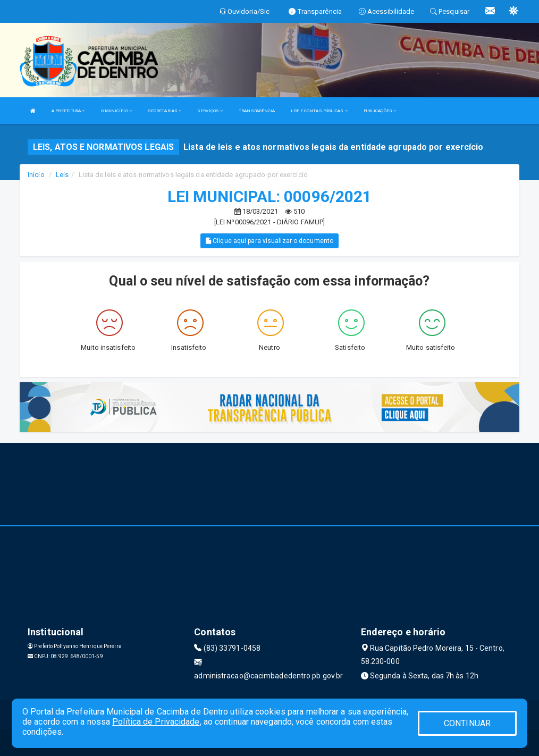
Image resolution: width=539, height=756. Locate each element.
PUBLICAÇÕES (380, 111)
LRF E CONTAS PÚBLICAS (319, 111)
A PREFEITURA (68, 111)
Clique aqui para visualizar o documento (269, 241)
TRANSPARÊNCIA (257, 111)
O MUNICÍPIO (116, 111)
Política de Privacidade (156, 722)
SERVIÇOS (210, 111)
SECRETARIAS (165, 111)
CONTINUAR (467, 723)
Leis (62, 175)
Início (36, 175)
